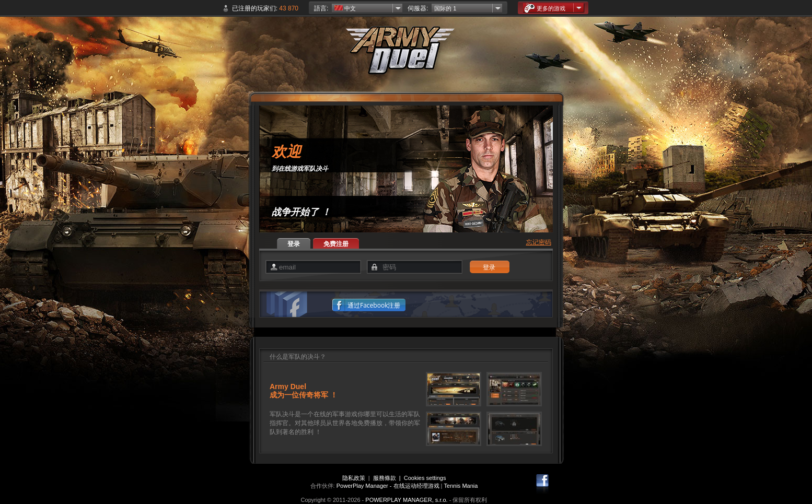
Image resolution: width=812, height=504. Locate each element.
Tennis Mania (461, 486)
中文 (345, 8)
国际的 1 (445, 8)
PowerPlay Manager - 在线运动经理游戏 (388, 486)
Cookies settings (425, 478)
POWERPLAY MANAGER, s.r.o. (406, 500)
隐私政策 (354, 478)
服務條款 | (388, 478)
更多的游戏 (545, 8)
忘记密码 (539, 242)
